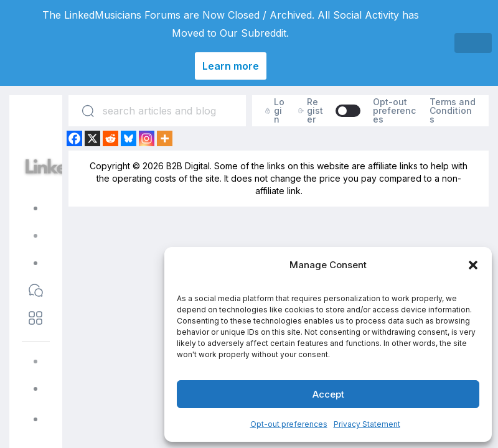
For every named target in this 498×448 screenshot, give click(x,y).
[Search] (88, 111)
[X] (92, 138)
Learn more (231, 66)
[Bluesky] (129, 138)
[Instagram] (147, 138)
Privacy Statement (367, 424)
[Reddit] (110, 138)
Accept (328, 394)
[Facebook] (74, 138)
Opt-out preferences (289, 424)
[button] (473, 265)
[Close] (473, 43)
